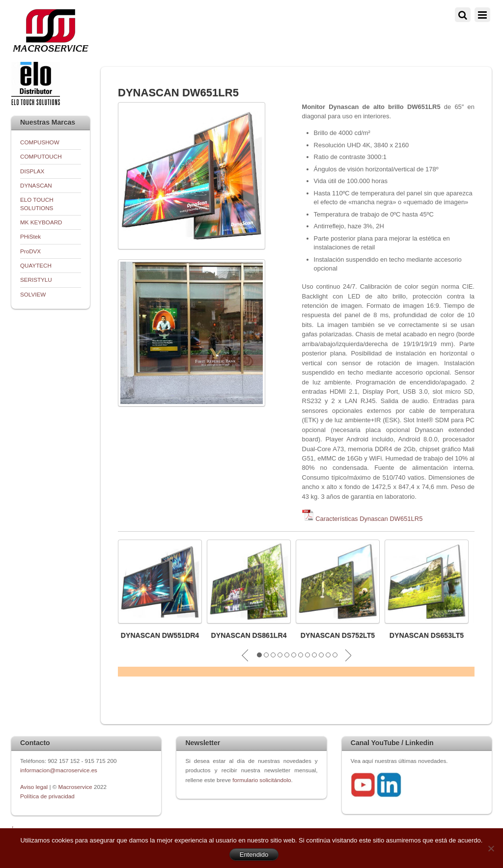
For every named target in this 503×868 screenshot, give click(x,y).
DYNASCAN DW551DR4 (160, 635)
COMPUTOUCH (41, 156)
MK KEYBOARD (41, 222)
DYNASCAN (36, 185)
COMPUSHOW (40, 142)
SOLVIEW (33, 294)
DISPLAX (32, 171)
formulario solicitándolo (262, 780)
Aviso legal (35, 787)
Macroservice (75, 787)
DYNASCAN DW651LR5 (178, 93)
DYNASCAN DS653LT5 (427, 635)
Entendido (254, 854)
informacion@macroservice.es (59, 770)
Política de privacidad (47, 796)
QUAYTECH (36, 265)
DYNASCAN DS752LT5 (338, 635)
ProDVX (30, 251)
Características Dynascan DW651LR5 (369, 519)
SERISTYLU (36, 280)
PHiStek (30, 236)
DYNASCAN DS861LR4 (249, 635)
